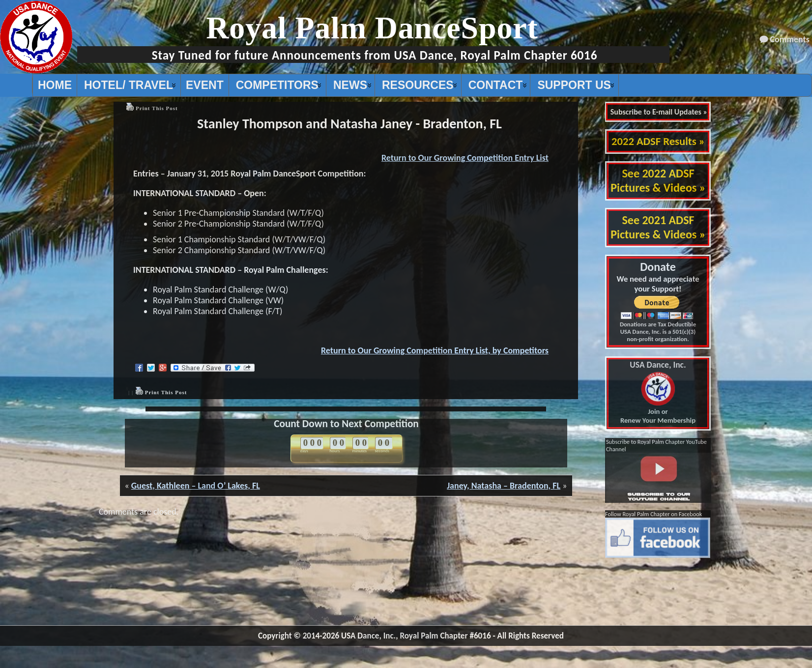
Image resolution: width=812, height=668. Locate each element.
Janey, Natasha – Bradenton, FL (504, 486)
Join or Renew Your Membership (658, 393)
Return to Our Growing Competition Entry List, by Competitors (435, 350)
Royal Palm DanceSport (372, 28)
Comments (790, 39)
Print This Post (157, 108)
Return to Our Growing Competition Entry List (465, 158)
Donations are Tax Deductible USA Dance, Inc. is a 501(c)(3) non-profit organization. (658, 332)
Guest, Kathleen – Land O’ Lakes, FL (196, 486)
